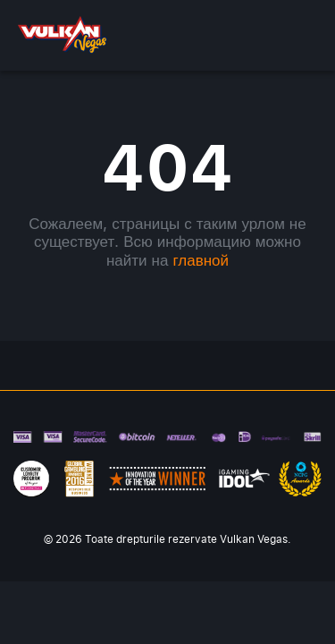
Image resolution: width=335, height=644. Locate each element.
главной (201, 260)
